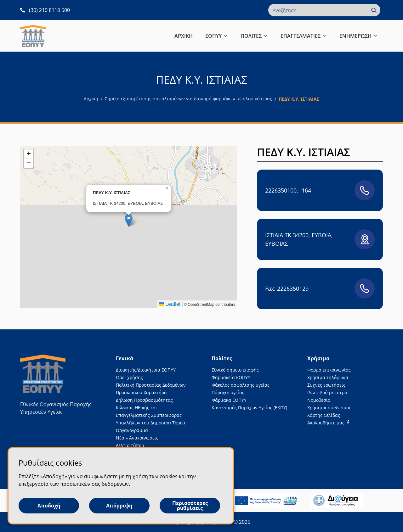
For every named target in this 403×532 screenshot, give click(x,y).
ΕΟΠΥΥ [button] (217, 36)
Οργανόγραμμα (132, 430)
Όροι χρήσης (129, 377)
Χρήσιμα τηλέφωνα (328, 377)
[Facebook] (328, 423)
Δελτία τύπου (130, 445)
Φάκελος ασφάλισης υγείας (241, 385)
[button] (129, 220)
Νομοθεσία (319, 400)
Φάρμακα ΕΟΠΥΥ (229, 400)
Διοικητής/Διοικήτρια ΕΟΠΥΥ (146, 370)
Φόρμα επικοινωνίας (329, 370)
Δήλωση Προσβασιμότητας (144, 400)
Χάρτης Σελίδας (324, 415)
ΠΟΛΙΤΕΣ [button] (254, 36)
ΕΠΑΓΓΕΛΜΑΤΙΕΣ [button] (304, 36)
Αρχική (91, 99)
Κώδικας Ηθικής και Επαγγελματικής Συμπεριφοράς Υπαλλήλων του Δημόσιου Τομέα (150, 415)
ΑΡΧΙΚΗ (184, 36)
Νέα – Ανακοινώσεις (137, 438)
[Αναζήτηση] (374, 10)
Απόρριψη (119, 506)
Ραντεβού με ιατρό (327, 392)
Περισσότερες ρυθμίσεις (190, 506)
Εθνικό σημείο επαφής (235, 370)
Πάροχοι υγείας (228, 392)
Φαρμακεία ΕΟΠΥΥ (231, 377)
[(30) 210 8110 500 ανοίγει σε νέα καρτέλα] (45, 10)
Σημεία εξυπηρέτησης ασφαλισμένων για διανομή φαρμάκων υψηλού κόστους (188, 99)
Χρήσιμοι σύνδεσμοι (329, 408)
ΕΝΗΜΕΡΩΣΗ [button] (359, 36)
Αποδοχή (49, 506)
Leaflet (170, 304)
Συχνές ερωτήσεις (326, 385)
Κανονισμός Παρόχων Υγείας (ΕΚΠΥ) (249, 408)
